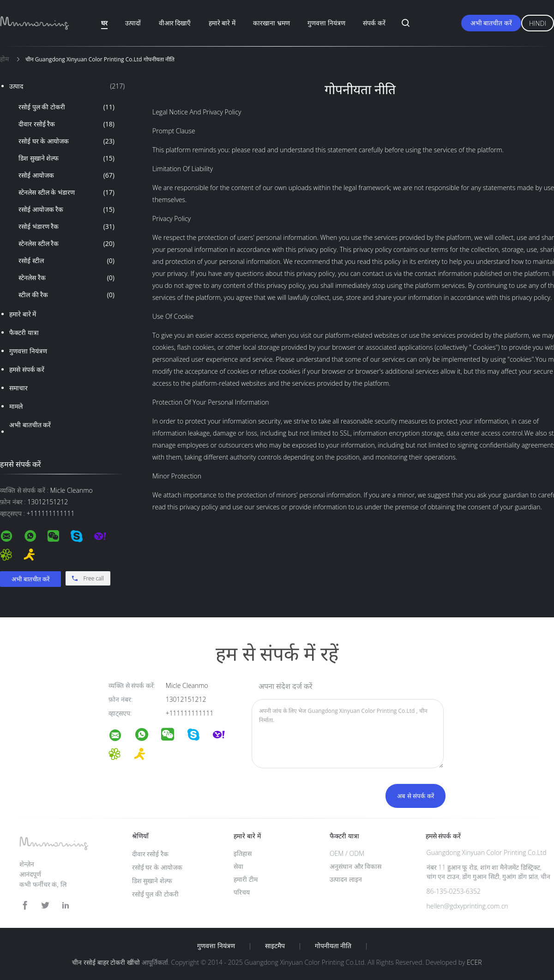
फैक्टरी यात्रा (24, 332)
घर (104, 23)
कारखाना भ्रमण (271, 23)
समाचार (18, 388)
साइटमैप (275, 946)
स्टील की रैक (66, 295)
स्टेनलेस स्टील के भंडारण (66, 192)
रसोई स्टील (66, 261)
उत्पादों (133, 23)
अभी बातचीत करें (491, 23)
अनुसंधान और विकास (355, 866)
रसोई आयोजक (66, 175)
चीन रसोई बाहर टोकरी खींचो (106, 962)
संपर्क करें (374, 23)
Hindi (538, 23)
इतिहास (243, 853)
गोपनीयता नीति (333, 946)
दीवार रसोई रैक (66, 124)
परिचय (242, 892)
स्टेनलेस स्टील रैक (66, 244)
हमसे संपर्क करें (27, 369)
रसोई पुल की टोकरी (66, 107)
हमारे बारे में (222, 23)
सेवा (238, 866)
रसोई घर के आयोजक (66, 141)
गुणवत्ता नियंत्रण (326, 23)
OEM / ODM (347, 853)
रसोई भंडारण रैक (66, 227)
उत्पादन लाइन (346, 879)
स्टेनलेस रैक (66, 278)
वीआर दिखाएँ (175, 23)
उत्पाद (67, 86)
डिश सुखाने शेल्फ (66, 158)
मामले (16, 406)
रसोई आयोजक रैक (66, 209)
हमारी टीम (246, 879)
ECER (474, 962)
